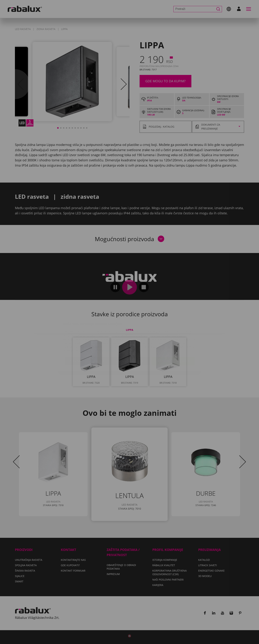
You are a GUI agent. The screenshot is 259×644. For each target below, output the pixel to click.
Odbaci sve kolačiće (130, 340)
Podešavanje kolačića (87, 340)
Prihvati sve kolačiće (173, 340)
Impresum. (110, 329)
